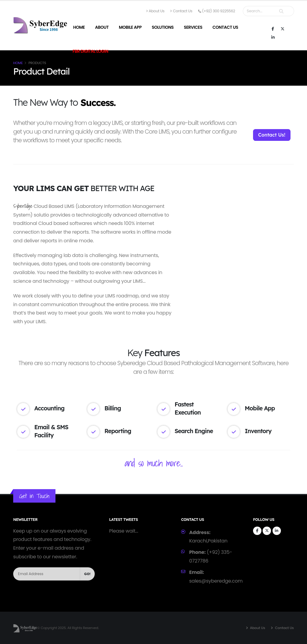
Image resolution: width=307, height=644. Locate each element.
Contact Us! (272, 135)
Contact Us (181, 11)
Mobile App (130, 27)
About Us (155, 11)
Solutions (163, 27)
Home (79, 27)
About (102, 27)
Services (193, 27)
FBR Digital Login (90, 51)
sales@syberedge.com (216, 581)
